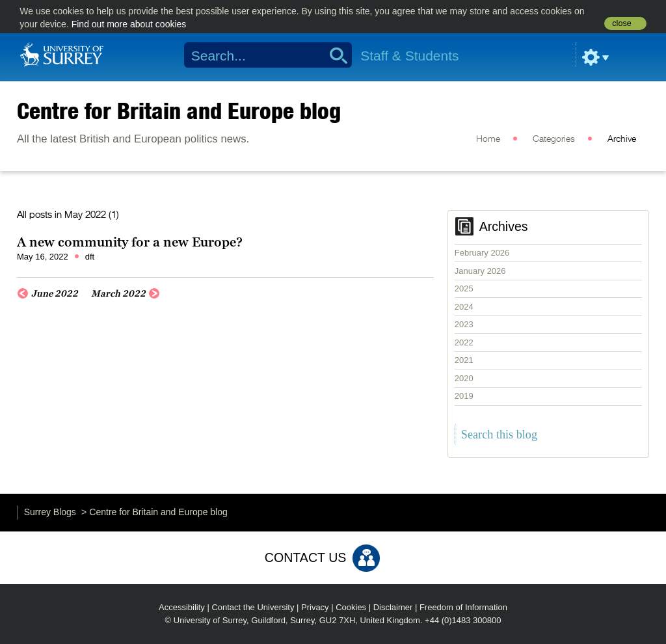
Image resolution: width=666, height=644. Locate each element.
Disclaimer (393, 607)
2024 (464, 307)
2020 (464, 378)
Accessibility (182, 607)
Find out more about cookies (129, 24)
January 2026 (480, 271)
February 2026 (482, 253)
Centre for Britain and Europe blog (179, 111)
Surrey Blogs (50, 512)
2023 (464, 324)
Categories (554, 139)
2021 (464, 360)
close (621, 23)
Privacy (315, 607)
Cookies (351, 607)
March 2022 (118, 293)
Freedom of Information (463, 607)
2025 (464, 288)
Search (334, 55)
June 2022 (55, 293)
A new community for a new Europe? (130, 242)
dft (90, 257)
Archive (622, 139)
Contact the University (253, 607)
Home (488, 139)
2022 (464, 342)
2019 (464, 396)
